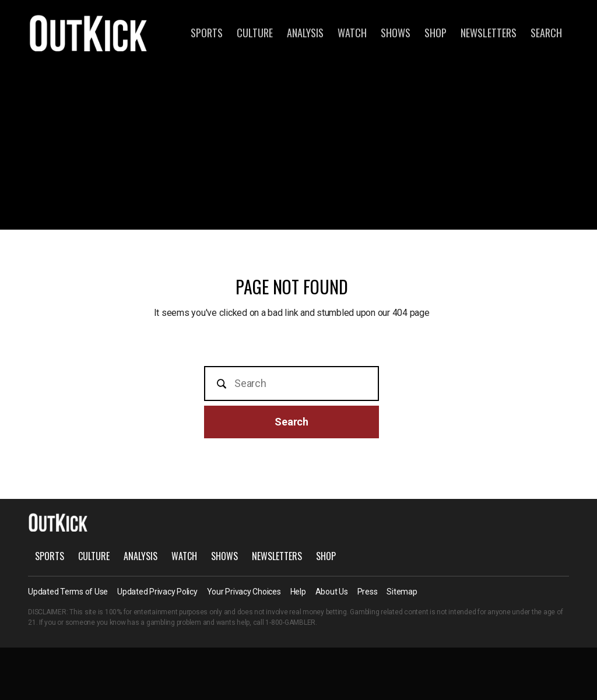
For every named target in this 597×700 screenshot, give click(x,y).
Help (298, 592)
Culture (255, 33)
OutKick (89, 33)
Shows (396, 33)
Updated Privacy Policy (157, 592)
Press (368, 592)
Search (546, 33)
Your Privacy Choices (244, 592)
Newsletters (489, 33)
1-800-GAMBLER (290, 622)
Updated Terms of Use (68, 592)
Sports (207, 33)
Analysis (305, 33)
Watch (352, 33)
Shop (436, 33)
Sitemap (402, 592)
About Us (332, 592)
